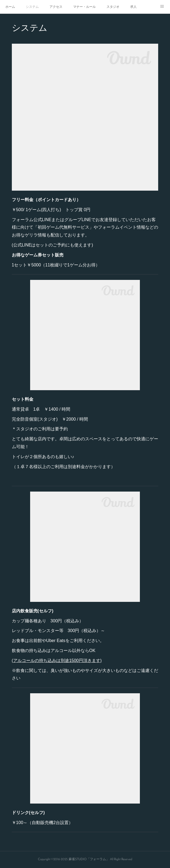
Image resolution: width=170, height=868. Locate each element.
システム (32, 7)
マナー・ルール (84, 7)
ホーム (10, 7)
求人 (133, 7)
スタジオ (113, 7)
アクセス (56, 7)
